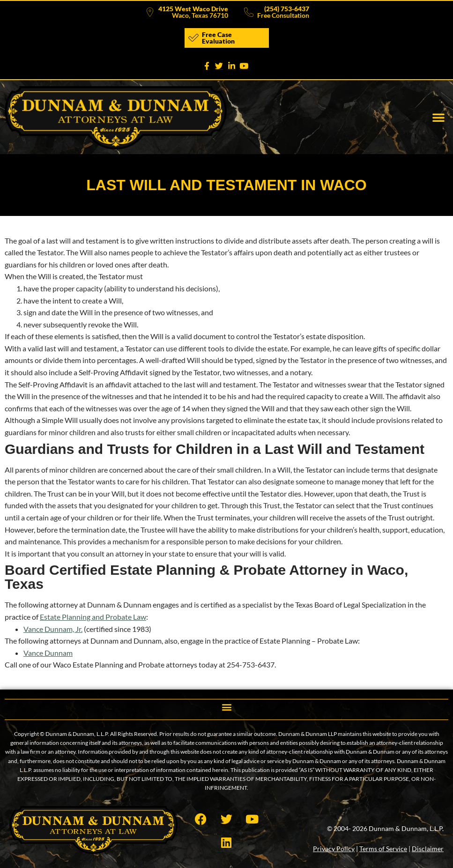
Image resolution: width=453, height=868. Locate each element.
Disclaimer (428, 849)
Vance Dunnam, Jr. (53, 629)
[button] (438, 117)
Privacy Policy (334, 849)
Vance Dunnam (48, 653)
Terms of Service (383, 849)
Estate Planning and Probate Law (93, 617)
